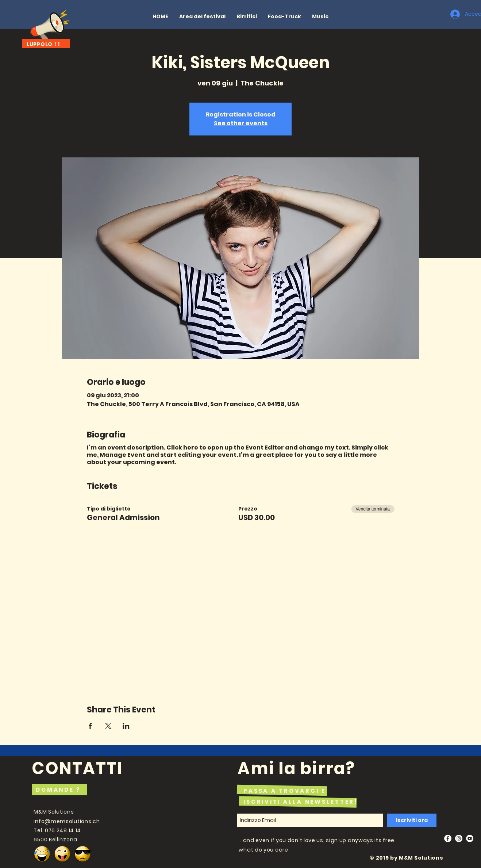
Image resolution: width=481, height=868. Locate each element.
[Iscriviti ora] (412, 820)
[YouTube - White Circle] (470, 838)
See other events (241, 123)
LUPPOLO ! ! (43, 44)
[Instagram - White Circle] (459, 838)
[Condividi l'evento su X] (108, 726)
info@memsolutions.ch (67, 821)
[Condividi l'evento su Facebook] (90, 726)
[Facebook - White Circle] (448, 838)
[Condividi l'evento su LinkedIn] (126, 726)
